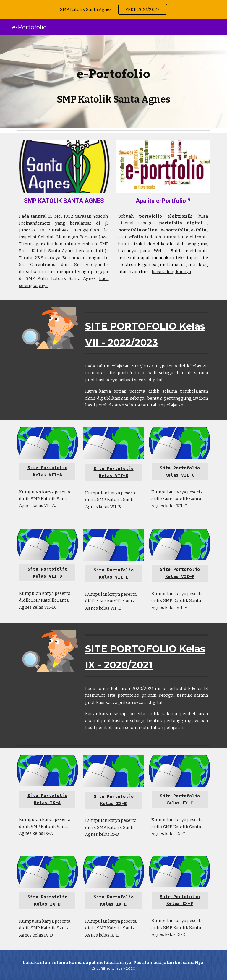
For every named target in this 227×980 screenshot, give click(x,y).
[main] (113, 70)
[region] (113, 9)
